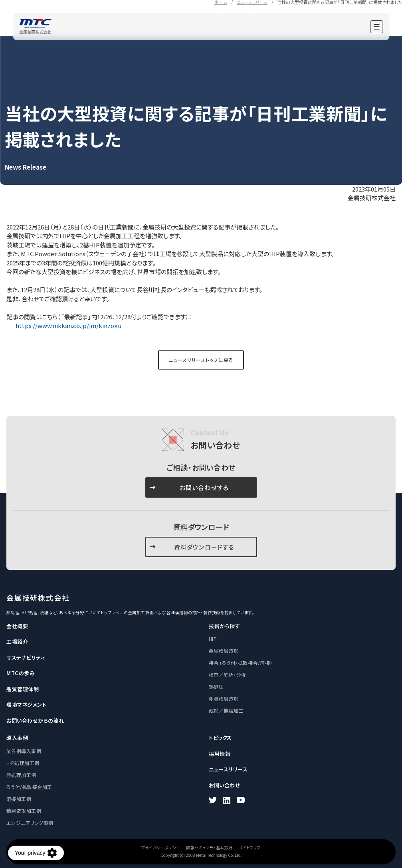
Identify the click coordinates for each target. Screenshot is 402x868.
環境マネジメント (26, 705)
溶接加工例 (19, 799)
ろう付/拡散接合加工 (29, 787)
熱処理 (216, 687)
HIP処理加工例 (23, 763)
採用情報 (220, 754)
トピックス (220, 738)
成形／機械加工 (226, 711)
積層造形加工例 (24, 811)
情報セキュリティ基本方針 (209, 848)
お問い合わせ (225, 785)
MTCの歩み (21, 673)
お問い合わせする (204, 487)
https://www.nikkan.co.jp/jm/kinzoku (68, 325)
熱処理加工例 (21, 775)
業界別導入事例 (24, 751)
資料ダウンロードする (204, 547)
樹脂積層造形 (224, 699)
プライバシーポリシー (160, 848)
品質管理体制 (23, 689)
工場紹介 (17, 642)
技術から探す (224, 626)
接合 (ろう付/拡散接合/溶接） (241, 663)
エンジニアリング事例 (30, 823)
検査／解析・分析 (228, 675)
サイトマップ (250, 848)
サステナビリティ (26, 657)
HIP (213, 639)
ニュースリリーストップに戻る (201, 360)
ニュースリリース (228, 769)
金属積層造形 (224, 651)
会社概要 (17, 626)
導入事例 (17, 738)
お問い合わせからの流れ (35, 721)
